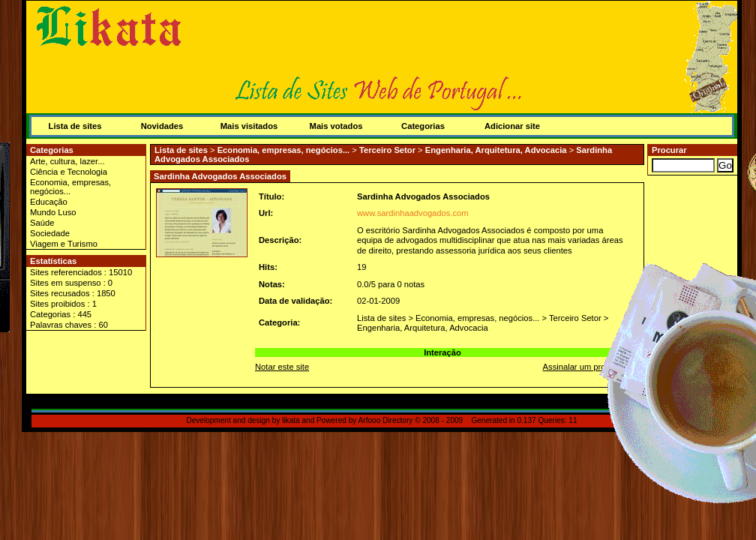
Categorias (423, 126)
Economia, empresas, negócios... (70, 187)
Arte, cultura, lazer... (67, 161)
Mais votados (336, 126)
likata (291, 420)
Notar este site (282, 367)
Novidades (162, 126)
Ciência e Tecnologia (69, 172)
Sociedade (50, 233)
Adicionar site (512, 126)
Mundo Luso (53, 212)
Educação (49, 202)
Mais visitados (249, 126)
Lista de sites (75, 126)
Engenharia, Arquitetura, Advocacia (496, 150)
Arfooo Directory (386, 420)
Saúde (42, 223)
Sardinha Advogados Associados (423, 196)
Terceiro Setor (387, 150)
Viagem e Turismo (64, 244)
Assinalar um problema (586, 367)
